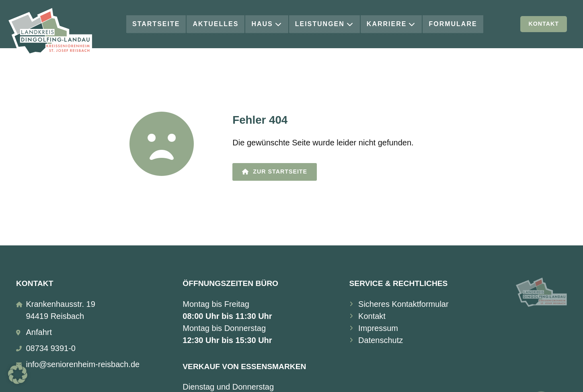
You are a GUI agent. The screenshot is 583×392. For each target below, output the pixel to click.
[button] (18, 374)
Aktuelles (216, 24)
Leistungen (324, 24)
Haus (267, 24)
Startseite (156, 24)
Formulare (453, 24)
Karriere (391, 24)
